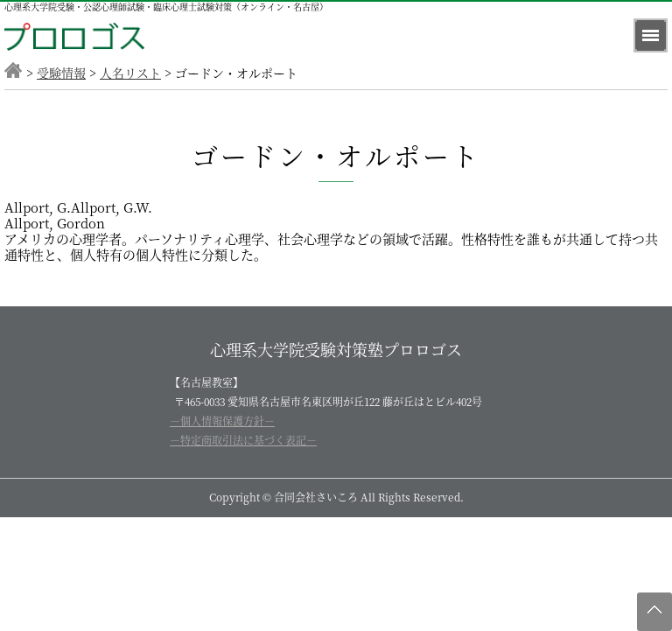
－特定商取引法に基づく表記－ (243, 440)
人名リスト (130, 73)
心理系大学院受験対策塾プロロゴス (336, 349)
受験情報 (61, 73)
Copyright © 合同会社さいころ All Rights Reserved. (336, 497)
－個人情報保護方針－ (222, 421)
